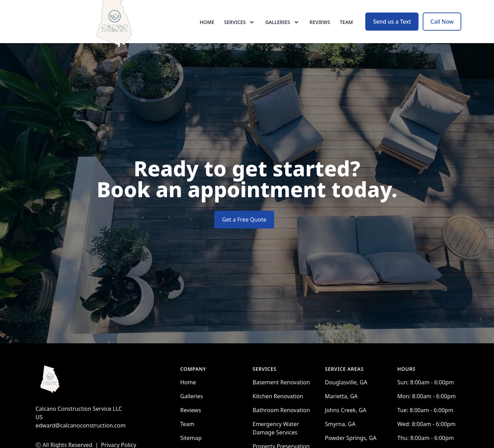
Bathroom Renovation (281, 428)
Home (207, 31)
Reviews (320, 31)
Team (346, 31)
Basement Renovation (281, 400)
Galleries (192, 414)
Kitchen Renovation (278, 414)
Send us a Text (392, 31)
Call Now (442, 31)
